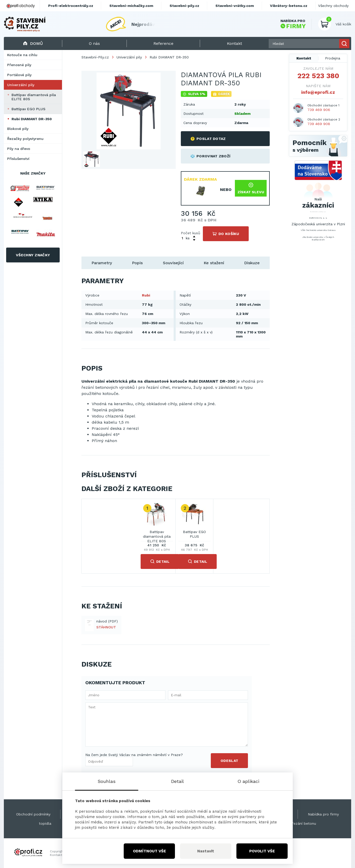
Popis (137, 263)
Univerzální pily (21, 85)
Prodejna (333, 58)
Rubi (146, 295)
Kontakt (304, 58)
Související (173, 263)
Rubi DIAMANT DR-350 (32, 119)
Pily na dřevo (19, 149)
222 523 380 (318, 76)
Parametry (102, 263)
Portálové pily (19, 75)
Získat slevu (251, 188)
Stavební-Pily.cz (95, 57)
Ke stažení (214, 263)
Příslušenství (18, 159)
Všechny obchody (333, 6)
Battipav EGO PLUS (28, 109)
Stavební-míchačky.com (131, 6)
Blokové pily (18, 129)
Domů (33, 43)
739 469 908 (319, 124)
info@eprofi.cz (318, 92)
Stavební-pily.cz (184, 6)
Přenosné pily (19, 65)
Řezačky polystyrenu (25, 139)
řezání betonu (304, 823)
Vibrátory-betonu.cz (289, 6)
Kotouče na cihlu (22, 55)
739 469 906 (319, 110)
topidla (45, 823)
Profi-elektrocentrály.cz (71, 6)
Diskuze (252, 263)
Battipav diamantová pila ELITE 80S (34, 97)
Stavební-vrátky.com (235, 6)
